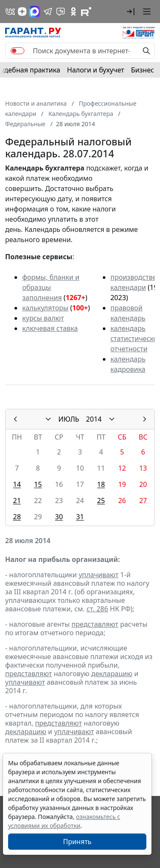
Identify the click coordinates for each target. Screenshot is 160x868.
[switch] (17, 51)
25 (101, 501)
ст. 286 (97, 609)
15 (38, 484)
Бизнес (143, 70)
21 (17, 501)
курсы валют (43, 318)
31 (80, 517)
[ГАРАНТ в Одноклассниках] (73, 12)
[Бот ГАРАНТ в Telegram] (61, 12)
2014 (94, 419)
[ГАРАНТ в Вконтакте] (10, 12)
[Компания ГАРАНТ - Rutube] (86, 12)
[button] (131, 12)
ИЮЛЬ (69, 419)
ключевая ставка (50, 328)
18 (101, 484)
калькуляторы (45, 308)
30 (59, 517)
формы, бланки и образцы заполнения (51, 287)
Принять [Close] (77, 842)
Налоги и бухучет (96, 70)
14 (17, 484)
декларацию (112, 674)
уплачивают (98, 575)
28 (17, 517)
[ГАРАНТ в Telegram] (48, 12)
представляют (95, 624)
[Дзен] (22, 12)
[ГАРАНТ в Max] (35, 12)
